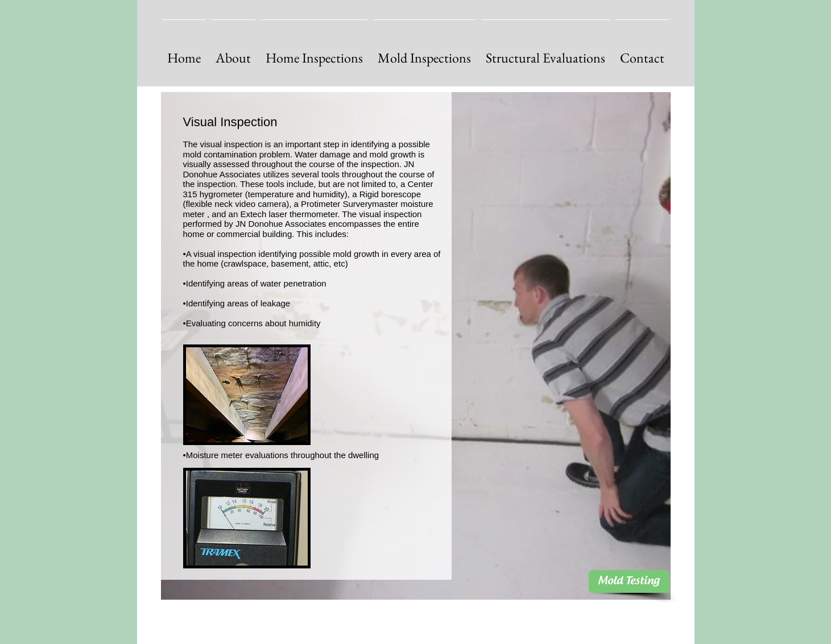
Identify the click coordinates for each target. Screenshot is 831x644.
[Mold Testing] (629, 581)
